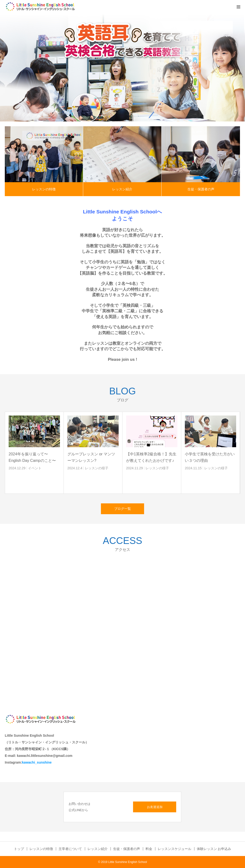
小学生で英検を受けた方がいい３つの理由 (210, 457)
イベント (35, 468)
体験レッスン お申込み (214, 849)
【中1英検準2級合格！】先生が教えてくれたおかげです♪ (151, 457)
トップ (19, 849)
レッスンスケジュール (175, 849)
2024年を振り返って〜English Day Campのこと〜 (32, 457)
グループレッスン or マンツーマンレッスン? (91, 457)
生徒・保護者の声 (201, 189)
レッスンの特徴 (44, 189)
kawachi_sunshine (37, 762)
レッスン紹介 (122, 189)
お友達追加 (155, 807)
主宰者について (70, 849)
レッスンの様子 (97, 468)
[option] (122, 67)
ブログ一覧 (122, 509)
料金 (149, 849)
